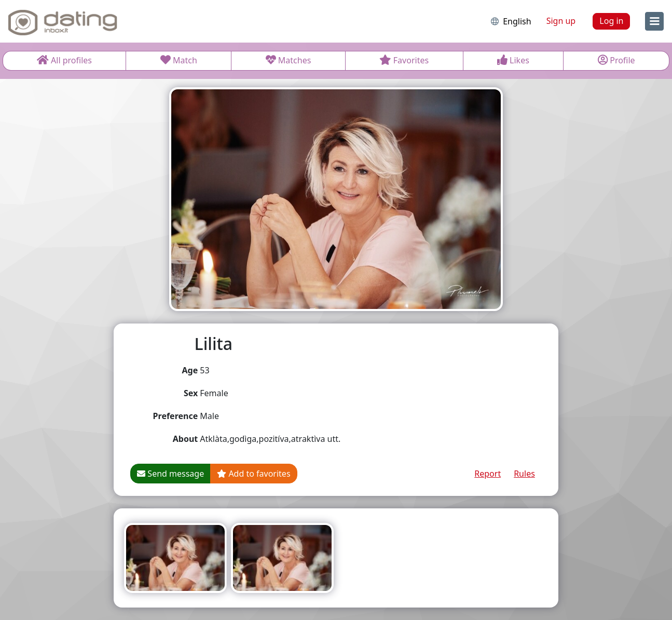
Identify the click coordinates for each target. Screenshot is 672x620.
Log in (611, 21)
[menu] (654, 21)
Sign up (561, 21)
